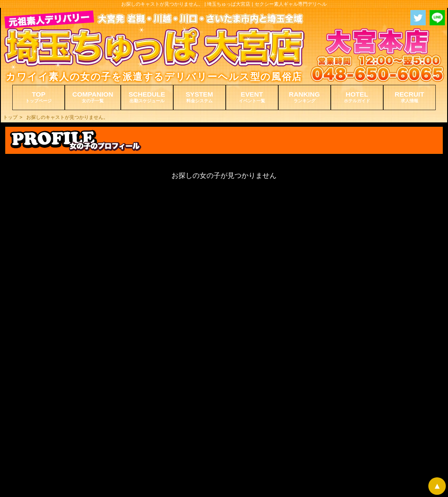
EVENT (252, 97)
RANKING (304, 97)
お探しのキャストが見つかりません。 (67, 117)
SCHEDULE (147, 97)
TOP (38, 97)
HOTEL (357, 97)
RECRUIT (409, 97)
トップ (10, 117)
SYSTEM (199, 97)
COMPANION (93, 97)
